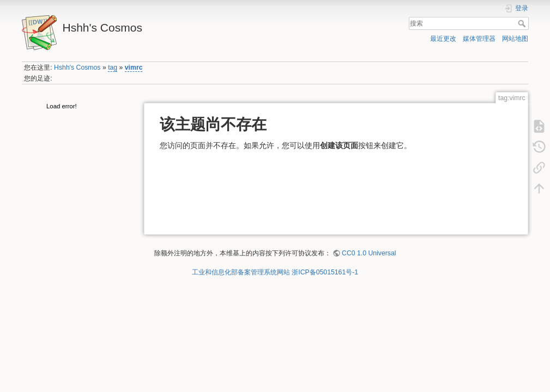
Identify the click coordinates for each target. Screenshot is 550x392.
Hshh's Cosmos (77, 68)
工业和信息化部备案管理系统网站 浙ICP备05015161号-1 (275, 272)
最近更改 (443, 39)
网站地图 (515, 39)
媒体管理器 (479, 39)
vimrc (134, 68)
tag (113, 68)
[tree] (78, 108)
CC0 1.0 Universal (369, 253)
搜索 (523, 23)
